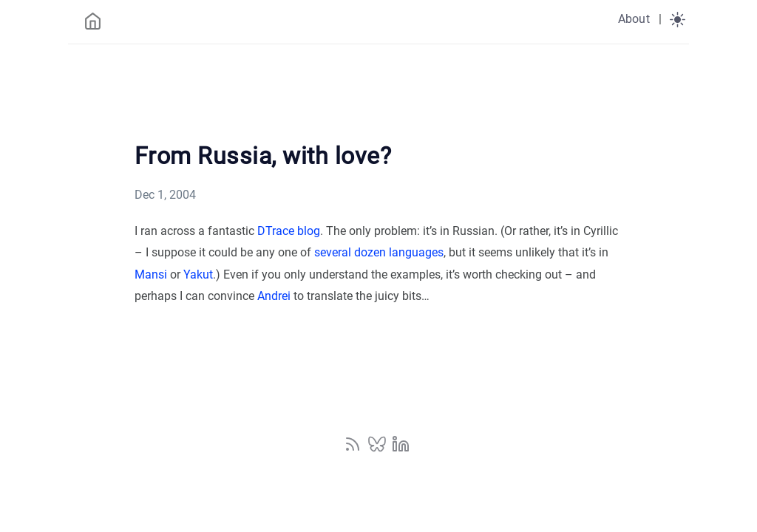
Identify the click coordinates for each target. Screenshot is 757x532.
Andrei (274, 296)
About (634, 19)
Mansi (151, 274)
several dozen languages (379, 252)
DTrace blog (289, 231)
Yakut (198, 274)
